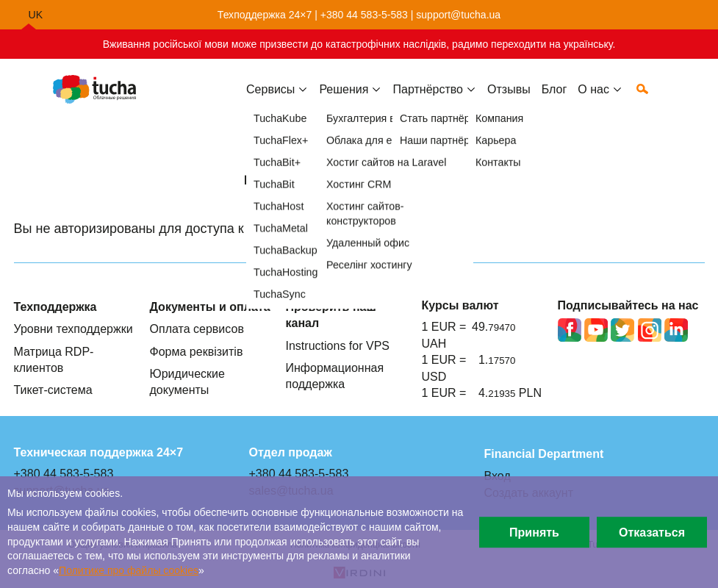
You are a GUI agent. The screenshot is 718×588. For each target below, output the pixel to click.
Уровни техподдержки (73, 329)
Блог (554, 101)
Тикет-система (53, 390)
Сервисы (270, 101)
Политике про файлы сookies (129, 570)
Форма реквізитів (197, 351)
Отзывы (509, 101)
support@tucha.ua (458, 15)
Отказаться (652, 532)
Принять (534, 532)
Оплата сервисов (197, 329)
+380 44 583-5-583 (364, 15)
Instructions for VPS (338, 345)
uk (36, 15)
